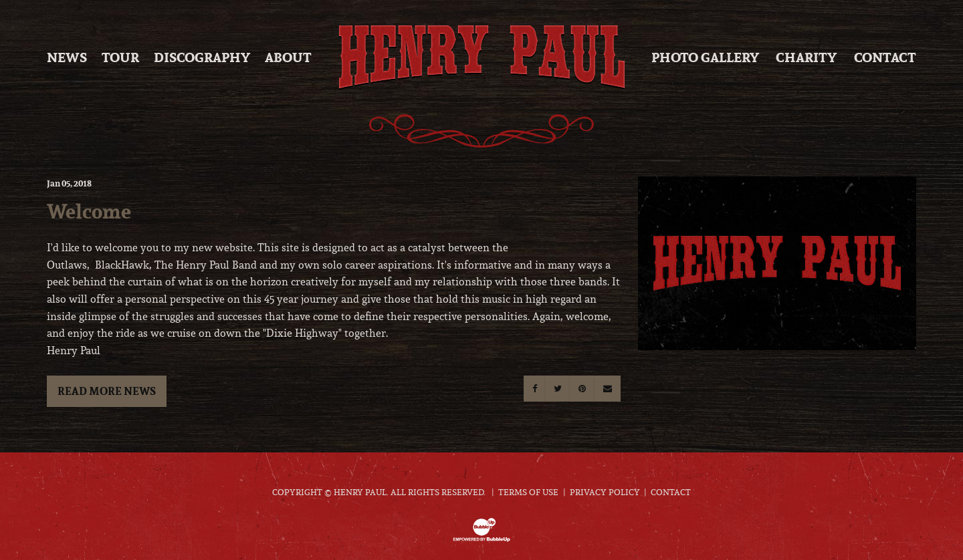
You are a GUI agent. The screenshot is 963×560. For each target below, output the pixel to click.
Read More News (107, 391)
